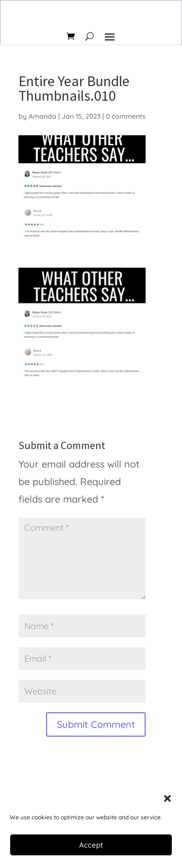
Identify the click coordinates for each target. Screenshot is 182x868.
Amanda (42, 116)
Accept (91, 845)
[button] (167, 798)
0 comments (126, 116)
